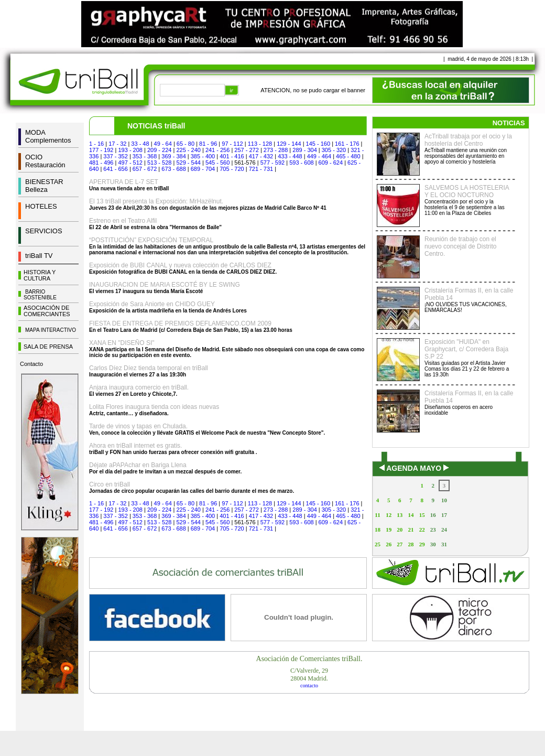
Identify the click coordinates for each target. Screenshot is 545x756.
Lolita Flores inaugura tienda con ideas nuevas (154, 407)
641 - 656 (115, 169)
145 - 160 (318, 144)
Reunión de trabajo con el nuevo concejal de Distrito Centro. (460, 246)
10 (444, 500)
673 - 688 (173, 169)
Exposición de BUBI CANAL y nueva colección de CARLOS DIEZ (180, 265)
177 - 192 (101, 150)
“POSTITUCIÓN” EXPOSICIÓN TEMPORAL (151, 240)
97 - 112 (232, 144)
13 (400, 515)
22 (422, 530)
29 (422, 544)
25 (378, 544)
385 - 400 (203, 156)
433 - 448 (290, 156)
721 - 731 (261, 169)
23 (433, 530)
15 (422, 515)
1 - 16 (96, 144)
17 (444, 515)
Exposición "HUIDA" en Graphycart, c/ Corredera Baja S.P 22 (466, 349)
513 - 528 (159, 163)
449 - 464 (319, 156)
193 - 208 (130, 150)
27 (400, 544)
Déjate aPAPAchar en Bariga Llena (138, 465)
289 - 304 (304, 150)
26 (389, 544)
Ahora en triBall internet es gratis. (135, 446)
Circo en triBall (110, 484)
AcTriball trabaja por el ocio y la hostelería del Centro (468, 140)
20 (400, 530)
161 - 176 (347, 144)
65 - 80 (186, 144)
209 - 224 (159, 150)
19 (389, 530)
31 (444, 544)
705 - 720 (232, 169)
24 (444, 530)
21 (411, 530)
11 (377, 515)
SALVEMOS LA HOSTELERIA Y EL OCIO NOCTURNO (467, 191)
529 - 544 (188, 163)
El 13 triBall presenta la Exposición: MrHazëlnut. (156, 201)
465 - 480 (348, 156)
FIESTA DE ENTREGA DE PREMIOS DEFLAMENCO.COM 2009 (180, 323)
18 (378, 530)
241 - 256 (217, 150)
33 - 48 (140, 144)
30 (433, 544)
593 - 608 (301, 163)
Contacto (31, 364)
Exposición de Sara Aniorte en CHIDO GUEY (152, 304)
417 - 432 (261, 156)
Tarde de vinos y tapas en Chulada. (138, 426)
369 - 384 (173, 156)
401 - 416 (232, 156)
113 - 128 (260, 144)
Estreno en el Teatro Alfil (123, 221)
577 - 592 (272, 163)
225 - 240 (188, 150)
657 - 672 (145, 169)
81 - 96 (208, 144)
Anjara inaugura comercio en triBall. (139, 387)
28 (411, 544)
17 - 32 (117, 144)
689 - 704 (203, 169)
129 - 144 (289, 144)
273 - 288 (276, 150)
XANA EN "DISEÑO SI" (122, 343)
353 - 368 (145, 156)
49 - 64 (163, 144)
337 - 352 (115, 156)
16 (433, 515)
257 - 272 (246, 150)
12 (389, 515)
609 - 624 (331, 163)
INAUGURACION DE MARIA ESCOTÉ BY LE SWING (165, 285)
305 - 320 (334, 150)
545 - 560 (217, 163)
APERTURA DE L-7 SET (124, 182)
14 (411, 515)
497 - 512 (130, 163)
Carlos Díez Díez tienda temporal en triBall (149, 368)
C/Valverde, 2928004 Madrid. (309, 674)
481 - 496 (101, 163)
